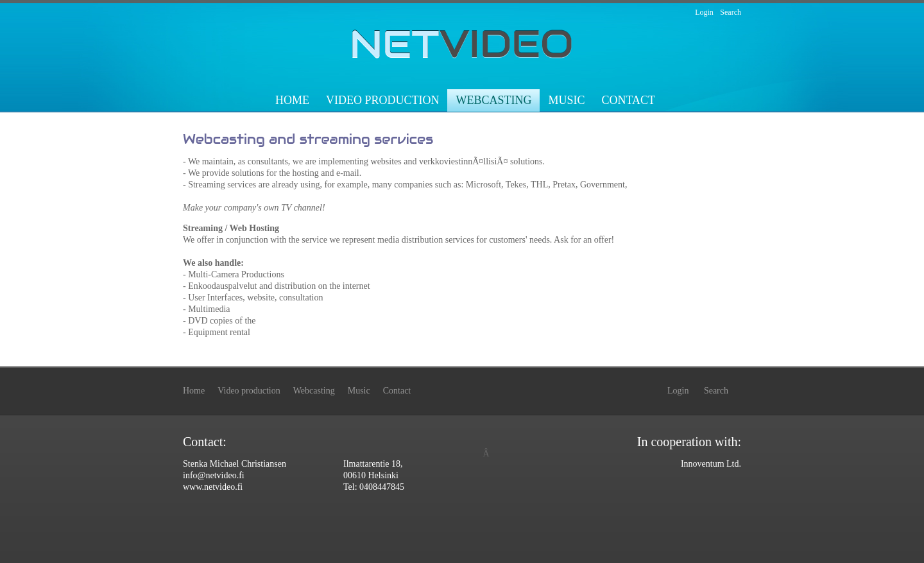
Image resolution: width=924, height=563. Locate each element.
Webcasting (493, 100)
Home (292, 100)
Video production (383, 100)
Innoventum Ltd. (711, 464)
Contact (628, 100)
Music (566, 100)
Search (731, 12)
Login (704, 12)
